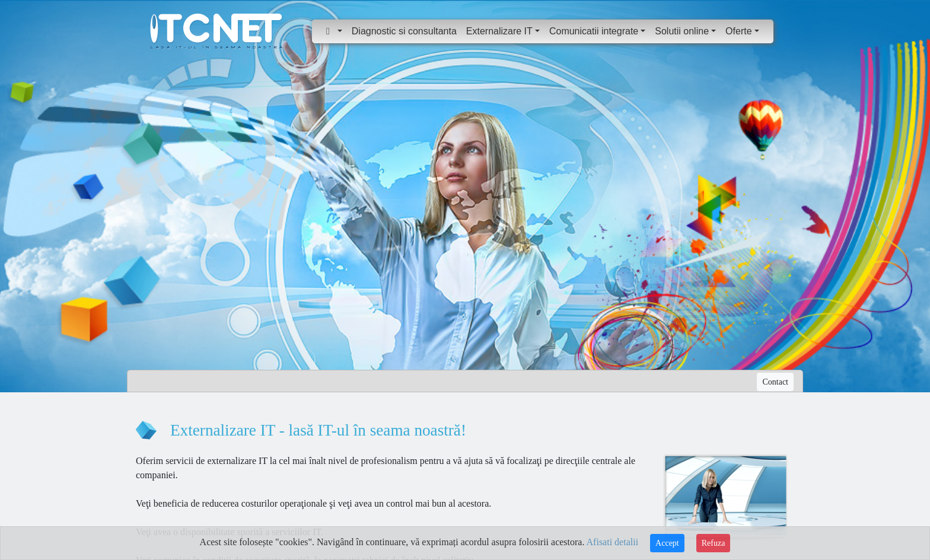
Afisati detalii (613, 542)
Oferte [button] (738, 31)
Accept (667, 543)
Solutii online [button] (682, 31)
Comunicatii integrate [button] (594, 31)
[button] (334, 31)
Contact (775, 382)
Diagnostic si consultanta (404, 31)
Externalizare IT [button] (499, 31)
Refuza (714, 543)
